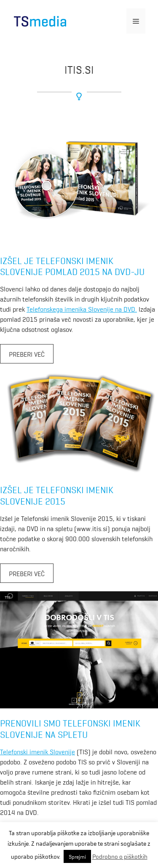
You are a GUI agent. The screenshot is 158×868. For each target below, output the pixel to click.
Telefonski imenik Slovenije (37, 751)
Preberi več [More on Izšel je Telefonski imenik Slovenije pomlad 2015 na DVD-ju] (27, 354)
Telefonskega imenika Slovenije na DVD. (82, 309)
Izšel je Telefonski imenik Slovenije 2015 (57, 495)
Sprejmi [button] (77, 856)
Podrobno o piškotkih (120, 856)
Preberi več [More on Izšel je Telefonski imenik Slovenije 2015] (27, 573)
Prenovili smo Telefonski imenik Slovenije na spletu (70, 728)
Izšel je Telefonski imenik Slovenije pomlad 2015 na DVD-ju (72, 266)
